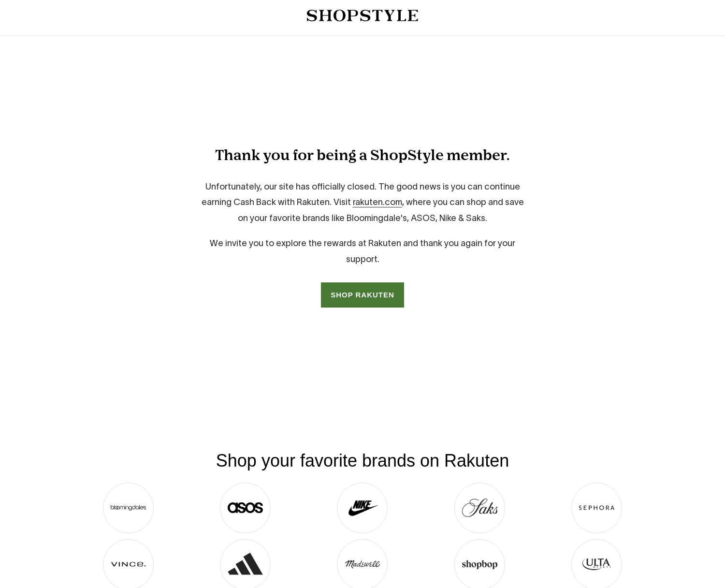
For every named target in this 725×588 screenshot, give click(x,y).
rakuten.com (377, 202)
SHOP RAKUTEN (362, 295)
